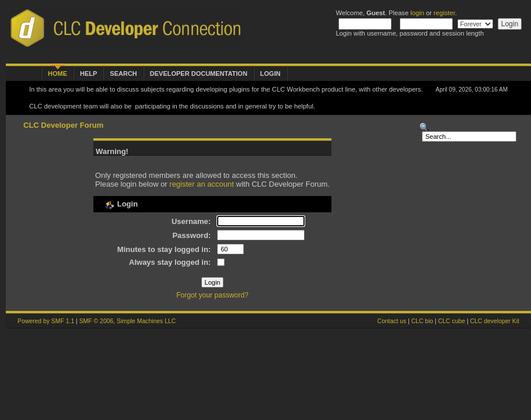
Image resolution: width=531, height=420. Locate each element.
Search (123, 73)
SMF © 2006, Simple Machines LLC (128, 321)
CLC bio (422, 321)
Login (270, 73)
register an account (202, 184)
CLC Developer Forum (63, 125)
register (444, 13)
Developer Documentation (199, 73)
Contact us (392, 321)
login (417, 13)
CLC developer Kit (495, 321)
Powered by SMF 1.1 (46, 321)
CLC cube (452, 321)
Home (57, 73)
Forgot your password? (212, 295)
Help (88, 73)
